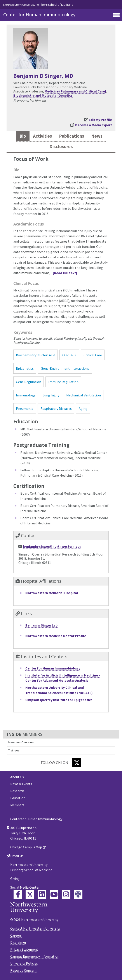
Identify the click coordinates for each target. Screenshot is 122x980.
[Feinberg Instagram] (66, 894)
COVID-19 (69, 355)
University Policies (24, 963)
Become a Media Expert (94, 125)
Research (17, 791)
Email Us (17, 856)
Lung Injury (51, 395)
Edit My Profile (100, 120)
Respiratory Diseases (56, 408)
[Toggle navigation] (116, 15)
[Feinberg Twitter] (30, 894)
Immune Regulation (63, 382)
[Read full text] (65, 273)
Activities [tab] (43, 136)
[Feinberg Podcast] (78, 894)
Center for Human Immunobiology (39, 15)
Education (18, 798)
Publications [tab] (72, 136)
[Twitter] (77, 763)
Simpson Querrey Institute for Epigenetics (59, 700)
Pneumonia (25, 408)
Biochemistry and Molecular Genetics (43, 95)
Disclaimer (18, 942)
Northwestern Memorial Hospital (52, 593)
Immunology (26, 395)
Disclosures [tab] (61, 147)
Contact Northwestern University (35, 928)
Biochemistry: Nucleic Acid (36, 355)
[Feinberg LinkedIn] (42, 894)
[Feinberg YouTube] (54, 894)
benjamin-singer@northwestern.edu (52, 546)
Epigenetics (25, 368)
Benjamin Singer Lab (41, 625)
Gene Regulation (29, 382)
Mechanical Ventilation (84, 395)
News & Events (21, 784)
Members (17, 805)
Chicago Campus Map (26, 847)
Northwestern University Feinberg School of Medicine (38, 5)
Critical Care (93, 355)
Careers (16, 935)
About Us (17, 777)
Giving (15, 879)
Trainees (14, 750)
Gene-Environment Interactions (65, 368)
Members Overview (21, 742)
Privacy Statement (24, 949)
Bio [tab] (23, 136)
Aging (83, 408)
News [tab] (97, 136)
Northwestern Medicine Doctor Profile (56, 636)
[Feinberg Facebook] (18, 894)
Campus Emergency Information (35, 956)
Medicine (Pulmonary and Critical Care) (75, 91)
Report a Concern (23, 970)
